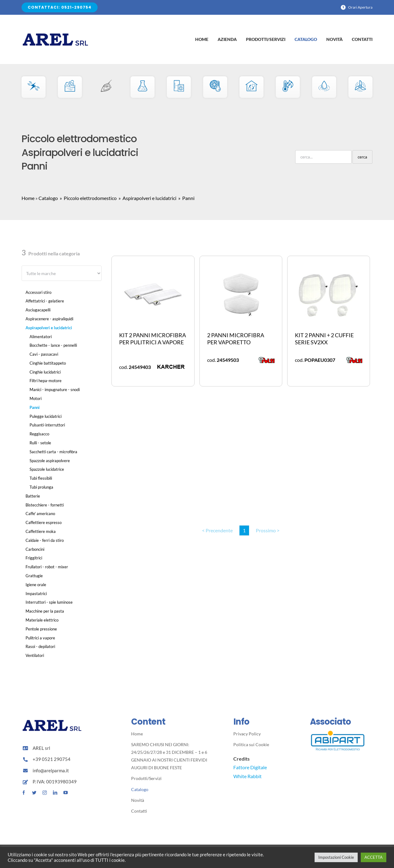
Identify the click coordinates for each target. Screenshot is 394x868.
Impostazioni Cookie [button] (336, 857)
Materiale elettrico (42, 620)
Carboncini (35, 549)
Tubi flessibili (41, 478)
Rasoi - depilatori (40, 646)
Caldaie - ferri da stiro (45, 540)
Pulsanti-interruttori (47, 425)
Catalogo (48, 198)
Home (28, 198)
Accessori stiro (38, 292)
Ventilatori (35, 655)
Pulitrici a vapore (40, 638)
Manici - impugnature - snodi (55, 390)
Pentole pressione (41, 629)
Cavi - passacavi (44, 354)
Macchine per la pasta (45, 611)
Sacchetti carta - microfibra (53, 452)
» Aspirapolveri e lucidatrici (147, 198)
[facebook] (24, 793)
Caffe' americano (40, 514)
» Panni (186, 198)
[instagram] (45, 793)
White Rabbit (247, 776)
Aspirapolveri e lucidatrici (49, 328)
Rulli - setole (40, 443)
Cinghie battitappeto (48, 363)
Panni (35, 407)
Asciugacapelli (38, 310)
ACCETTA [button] (374, 857)
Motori (36, 398)
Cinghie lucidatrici (45, 372)
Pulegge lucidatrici (46, 416)
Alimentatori (41, 337)
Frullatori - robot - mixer (47, 567)
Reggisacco (39, 434)
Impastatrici (36, 594)
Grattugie (34, 576)
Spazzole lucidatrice (47, 469)
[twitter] (34, 793)
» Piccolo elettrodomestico (88, 198)
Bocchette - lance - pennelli (53, 345)
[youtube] (66, 793)
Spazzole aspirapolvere (50, 461)
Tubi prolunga (41, 487)
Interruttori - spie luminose (49, 602)
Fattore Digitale (250, 767)
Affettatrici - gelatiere (45, 301)
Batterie (33, 496)
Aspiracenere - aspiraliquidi (49, 319)
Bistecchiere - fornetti (45, 505)
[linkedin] (55, 793)
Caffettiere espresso (44, 522)
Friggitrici (34, 558)
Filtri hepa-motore (46, 381)
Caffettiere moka (41, 531)
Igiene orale (36, 585)
